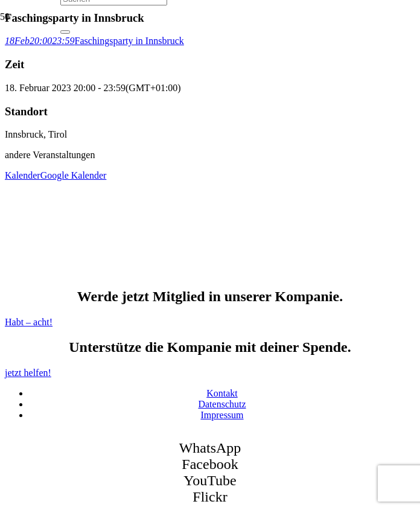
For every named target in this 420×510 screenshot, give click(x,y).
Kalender (23, 175)
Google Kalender (74, 175)
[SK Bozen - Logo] (151, 144)
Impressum (222, 415)
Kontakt (222, 393)
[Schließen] (65, 32)
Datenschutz (222, 404)
